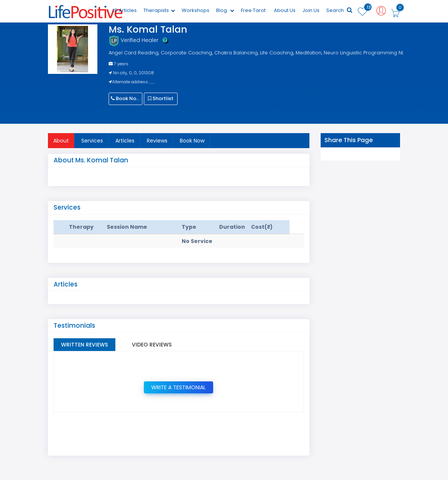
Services (92, 141)
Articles (125, 141)
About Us (285, 10)
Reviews (157, 141)
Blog (225, 10)
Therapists (159, 10)
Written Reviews (84, 345)
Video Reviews (152, 345)
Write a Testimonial (178, 387)
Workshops (196, 10)
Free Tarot (253, 10)
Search (339, 10)
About (61, 141)
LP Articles (125, 10)
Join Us (311, 10)
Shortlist (161, 98)
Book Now (126, 98)
